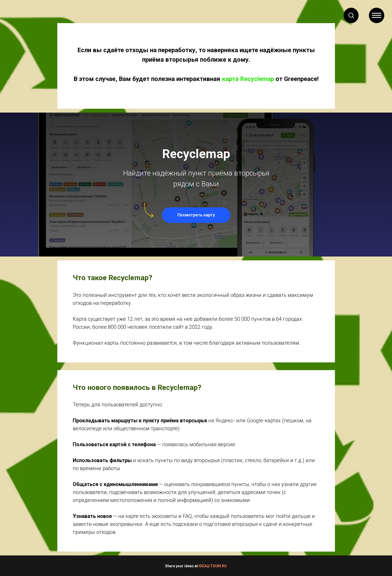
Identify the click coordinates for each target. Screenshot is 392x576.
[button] (351, 15)
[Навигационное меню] (377, 15)
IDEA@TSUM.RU (213, 566)
